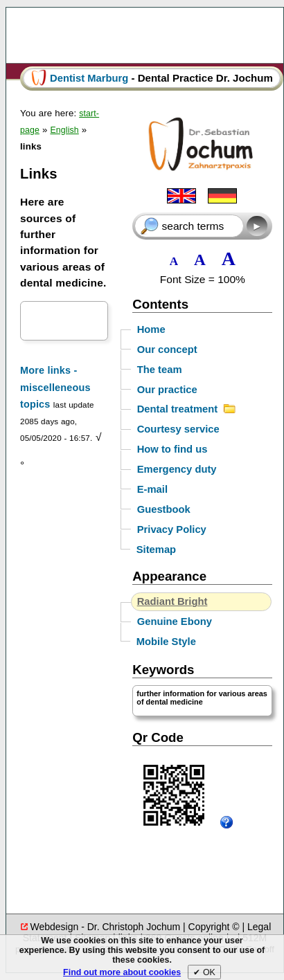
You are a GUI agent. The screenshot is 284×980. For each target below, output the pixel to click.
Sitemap (156, 550)
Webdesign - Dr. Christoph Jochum (107, 927)
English (64, 130)
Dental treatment (187, 410)
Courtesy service (178, 429)
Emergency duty (177, 469)
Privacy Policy (172, 529)
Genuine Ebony (175, 621)
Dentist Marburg (89, 78)
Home (151, 329)
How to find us (172, 449)
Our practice (167, 390)
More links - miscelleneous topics (55, 387)
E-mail (152, 489)
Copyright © (214, 927)
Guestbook (164, 509)
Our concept (167, 350)
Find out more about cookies (122, 972)
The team (160, 370)
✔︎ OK (204, 972)
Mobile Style (166, 642)
